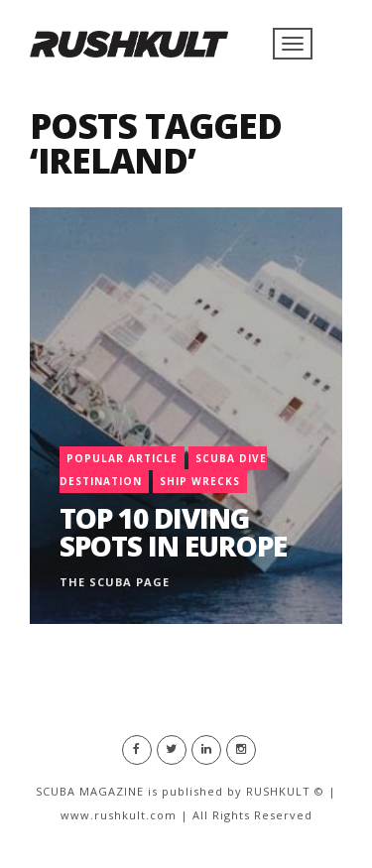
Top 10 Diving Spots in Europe (173, 532)
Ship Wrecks (200, 481)
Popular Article (122, 458)
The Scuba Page (115, 582)
